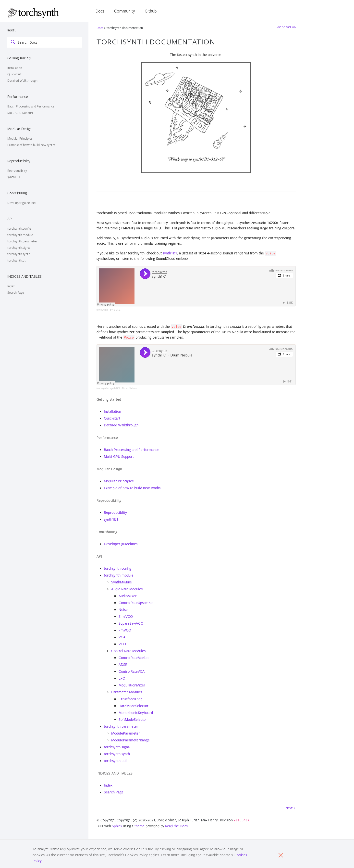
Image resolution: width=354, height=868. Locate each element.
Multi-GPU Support (20, 113)
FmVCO (125, 630)
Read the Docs (176, 826)
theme (140, 826)
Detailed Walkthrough (22, 80)
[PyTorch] (38, 13)
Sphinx (117, 826)
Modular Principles (20, 138)
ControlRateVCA (132, 671)
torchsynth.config (19, 228)
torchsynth (102, 310)
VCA (122, 637)
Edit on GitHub (286, 27)
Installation (15, 68)
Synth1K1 (115, 310)
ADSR (123, 664)
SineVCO (126, 616)
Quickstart (14, 74)
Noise (123, 610)
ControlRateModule (134, 658)
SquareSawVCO (131, 623)
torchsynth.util (17, 260)
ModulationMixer (132, 685)
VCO (122, 644)
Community (125, 11)
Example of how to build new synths (31, 145)
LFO (122, 678)
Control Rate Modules (128, 651)
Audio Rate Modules (127, 589)
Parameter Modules (127, 692)
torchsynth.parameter (22, 241)
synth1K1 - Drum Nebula (123, 388)
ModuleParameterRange (130, 740)
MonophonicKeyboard (136, 713)
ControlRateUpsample (136, 603)
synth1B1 (14, 177)
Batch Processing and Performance (31, 106)
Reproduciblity (17, 171)
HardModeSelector (134, 706)
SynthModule (122, 582)
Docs (100, 11)
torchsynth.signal (19, 248)
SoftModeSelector (133, 719)
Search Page (16, 292)
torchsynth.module (20, 235)
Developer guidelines (22, 203)
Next (290, 808)
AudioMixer (128, 596)
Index (11, 286)
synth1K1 (170, 253)
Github (151, 11)
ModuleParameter (126, 733)
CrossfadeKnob (130, 699)
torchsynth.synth (19, 254)
